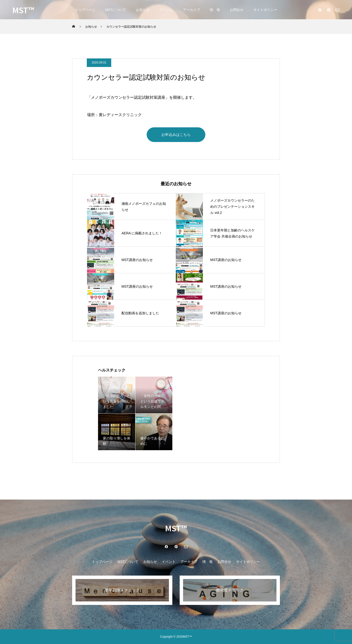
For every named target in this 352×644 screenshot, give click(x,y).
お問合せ (237, 10)
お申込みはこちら (176, 135)
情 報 (215, 10)
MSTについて (116, 10)
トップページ (85, 10)
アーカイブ (191, 10)
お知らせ (143, 10)
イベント (166, 10)
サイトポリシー (265, 10)
